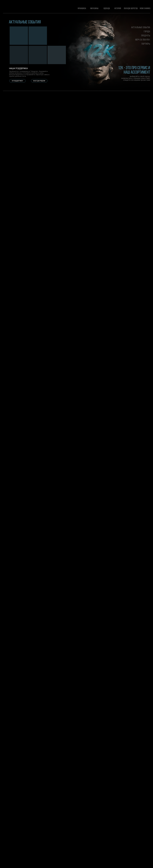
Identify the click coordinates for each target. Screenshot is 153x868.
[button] (17, 81)
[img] (19, 36)
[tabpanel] (19, 92)
